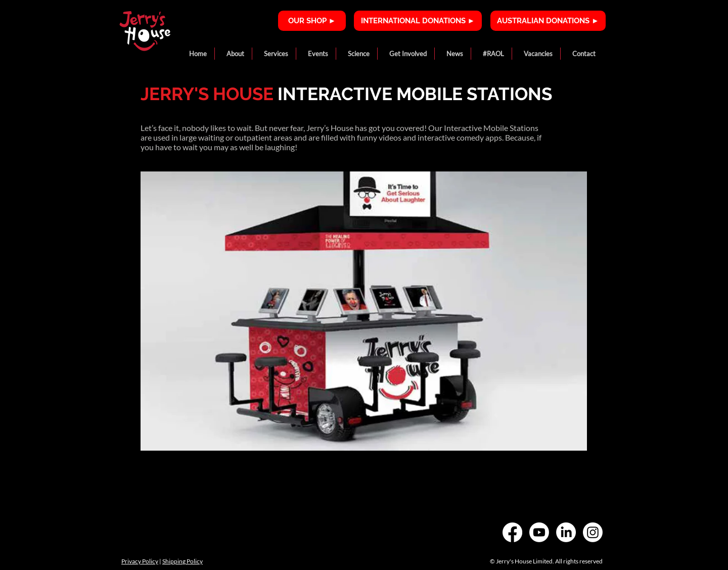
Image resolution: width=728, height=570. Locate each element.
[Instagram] (593, 532)
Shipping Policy (183, 561)
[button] (233, 54)
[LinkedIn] (566, 532)
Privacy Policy (140, 561)
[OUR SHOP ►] (312, 21)
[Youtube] (539, 532)
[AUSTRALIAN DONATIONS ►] (548, 21)
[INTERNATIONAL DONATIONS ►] (418, 21)
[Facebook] (512, 532)
